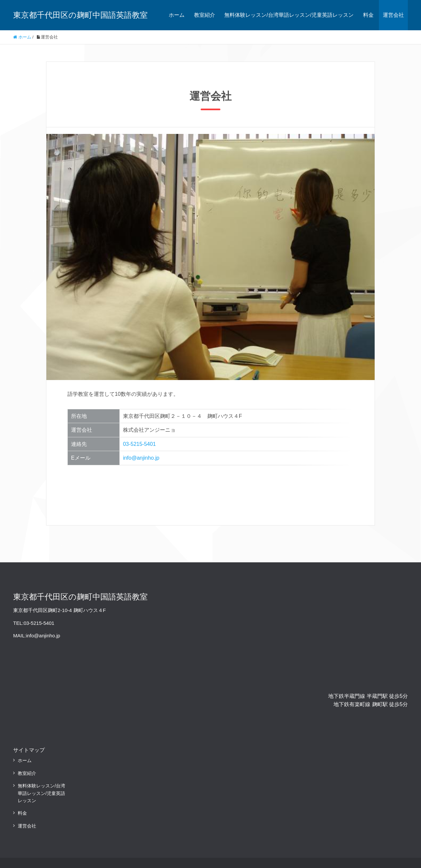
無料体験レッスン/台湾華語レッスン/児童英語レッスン (289, 15)
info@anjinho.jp (141, 458)
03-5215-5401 (139, 444)
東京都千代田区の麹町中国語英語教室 (80, 15)
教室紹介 (205, 15)
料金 (368, 15)
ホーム (177, 15)
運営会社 (393, 15)
